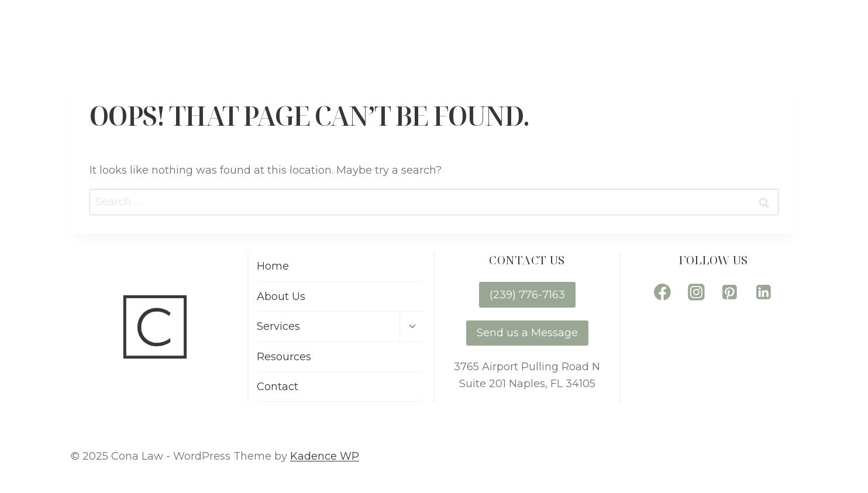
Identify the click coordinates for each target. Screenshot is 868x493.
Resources (720, 29)
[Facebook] (663, 292)
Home (450, 29)
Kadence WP (325, 456)
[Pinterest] (730, 292)
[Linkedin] (764, 292)
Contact (812, 29)
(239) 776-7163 (527, 295)
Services (278, 326)
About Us (528, 29)
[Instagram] (696, 292)
